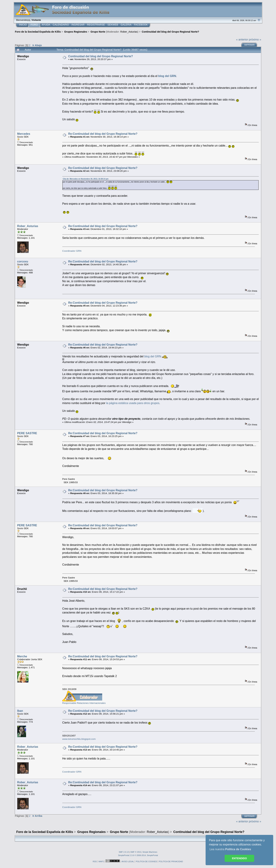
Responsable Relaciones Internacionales (84, 703)
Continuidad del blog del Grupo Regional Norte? (101, 56)
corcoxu (23, 261)
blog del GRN (153, 356)
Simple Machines (150, 852)
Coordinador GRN (72, 251)
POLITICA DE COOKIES (146, 861)
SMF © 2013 (136, 852)
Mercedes (24, 134)
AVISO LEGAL (128, 861)
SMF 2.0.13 (124, 852)
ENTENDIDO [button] (239, 858)
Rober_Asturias (129, 32)
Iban (20, 711)
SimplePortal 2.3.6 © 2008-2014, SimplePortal (138, 855)
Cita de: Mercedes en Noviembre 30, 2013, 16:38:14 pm (86, 179)
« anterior (242, 40)
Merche (22, 656)
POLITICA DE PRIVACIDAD (171, 861)
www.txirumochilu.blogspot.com (79, 739)
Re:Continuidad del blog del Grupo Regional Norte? (103, 134)
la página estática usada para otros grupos (133, 403)
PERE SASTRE (27, 433)
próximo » (255, 40)
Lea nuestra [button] (230, 849)
